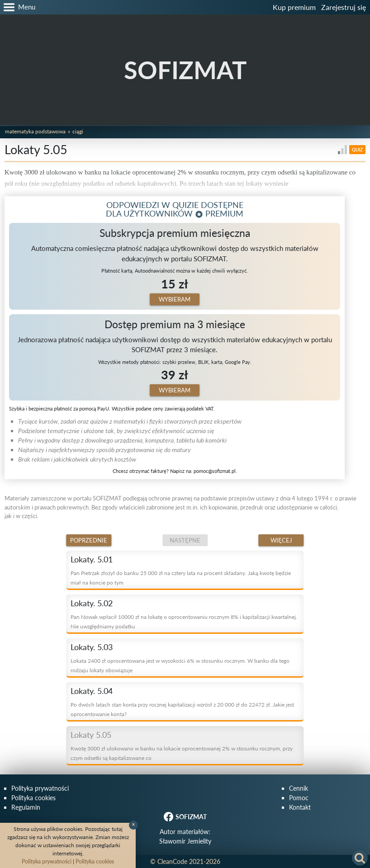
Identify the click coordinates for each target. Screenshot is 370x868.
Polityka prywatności (40, 788)
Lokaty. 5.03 (92, 647)
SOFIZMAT (185, 70)
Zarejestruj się (344, 7)
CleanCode (172, 861)
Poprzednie (89, 540)
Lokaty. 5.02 (92, 603)
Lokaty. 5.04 (92, 691)
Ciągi (78, 131)
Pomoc (299, 798)
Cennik (299, 788)
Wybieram (175, 299)
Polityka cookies (33, 798)
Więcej (281, 540)
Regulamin (26, 807)
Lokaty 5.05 (91, 735)
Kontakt (300, 807)
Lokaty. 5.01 (92, 559)
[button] (18, 7)
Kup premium (294, 7)
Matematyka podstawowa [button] (35, 131)
